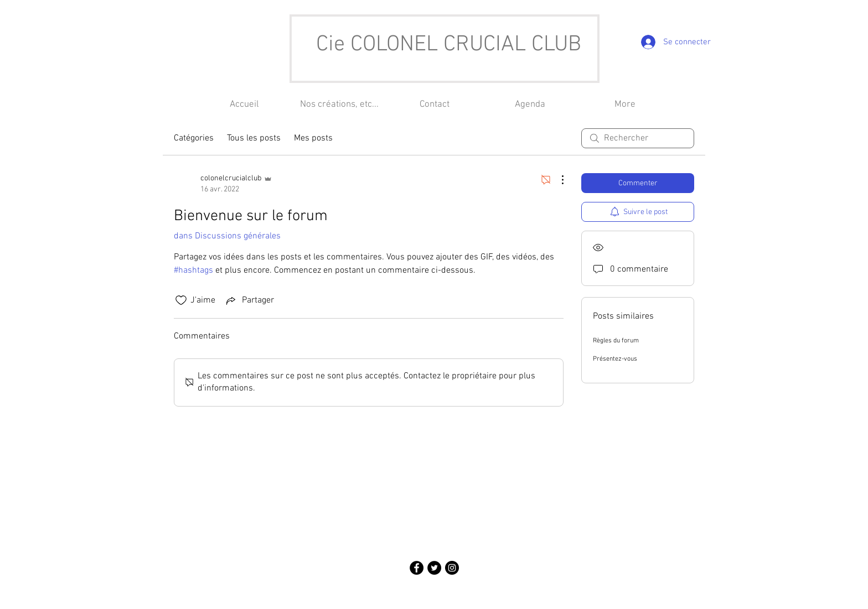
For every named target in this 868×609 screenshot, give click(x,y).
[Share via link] (249, 300)
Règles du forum (616, 341)
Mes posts (313, 138)
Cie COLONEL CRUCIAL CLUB (449, 45)
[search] (638, 138)
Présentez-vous (615, 359)
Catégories (194, 138)
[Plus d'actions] (557, 180)
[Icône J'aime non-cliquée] (181, 300)
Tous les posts (254, 138)
